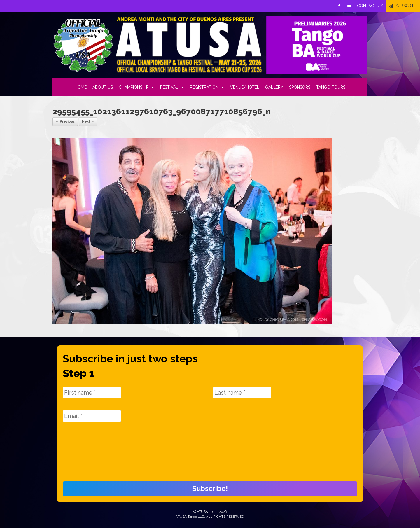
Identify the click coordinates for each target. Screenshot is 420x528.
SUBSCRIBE (406, 6)
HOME (81, 87)
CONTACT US (370, 6)
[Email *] (92, 416)
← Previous (65, 121)
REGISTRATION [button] (207, 87)
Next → (88, 121)
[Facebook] (339, 6)
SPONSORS (300, 87)
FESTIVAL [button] (172, 87)
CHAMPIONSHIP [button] (136, 87)
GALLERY (274, 87)
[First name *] (92, 393)
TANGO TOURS (331, 87)
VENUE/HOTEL (245, 87)
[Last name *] (242, 393)
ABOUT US (103, 87)
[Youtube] (349, 6)
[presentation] (87, 454)
